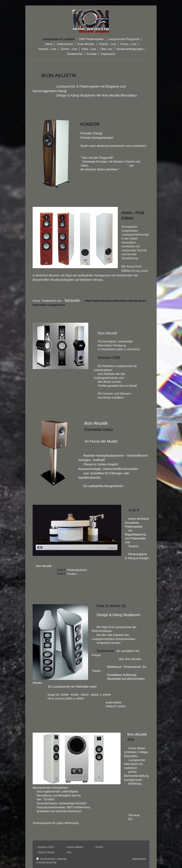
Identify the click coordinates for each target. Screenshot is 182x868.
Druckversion (46, 859)
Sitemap (62, 859)
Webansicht (139, 859)
